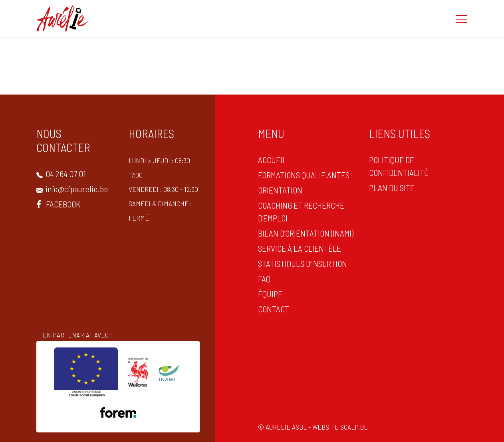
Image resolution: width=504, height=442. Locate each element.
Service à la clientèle (300, 248)
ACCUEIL (272, 160)
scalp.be (355, 427)
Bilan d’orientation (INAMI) (306, 233)
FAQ (264, 278)
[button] (462, 19)
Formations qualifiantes (304, 175)
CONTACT (274, 309)
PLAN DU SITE (392, 187)
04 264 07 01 (61, 174)
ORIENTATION (280, 190)
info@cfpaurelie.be (72, 189)
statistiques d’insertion (303, 263)
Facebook (58, 204)
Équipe (270, 294)
